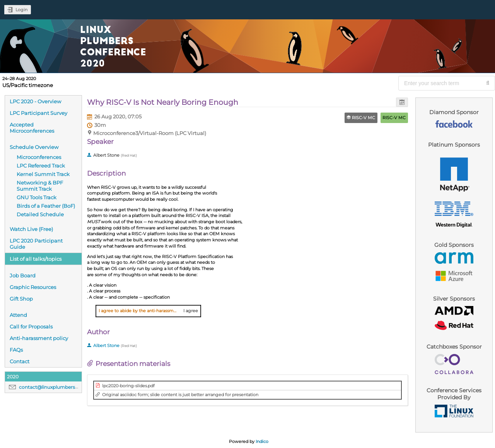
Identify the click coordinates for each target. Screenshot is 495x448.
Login (21, 10)
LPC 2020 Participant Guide (36, 244)
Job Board (23, 275)
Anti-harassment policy (39, 338)
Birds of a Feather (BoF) (46, 206)
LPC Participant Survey (38, 113)
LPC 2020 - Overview (35, 101)
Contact (20, 361)
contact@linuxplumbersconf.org (57, 387)
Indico (262, 441)
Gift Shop (21, 299)
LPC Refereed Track (41, 166)
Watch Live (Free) (31, 229)
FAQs (16, 350)
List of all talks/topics (36, 259)
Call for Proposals (31, 327)
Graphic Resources (33, 287)
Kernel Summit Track (43, 174)
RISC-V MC (394, 118)
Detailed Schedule (40, 214)
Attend (18, 315)
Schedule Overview (34, 147)
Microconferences (39, 157)
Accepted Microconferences (32, 128)
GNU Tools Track (37, 197)
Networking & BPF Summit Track (40, 186)
